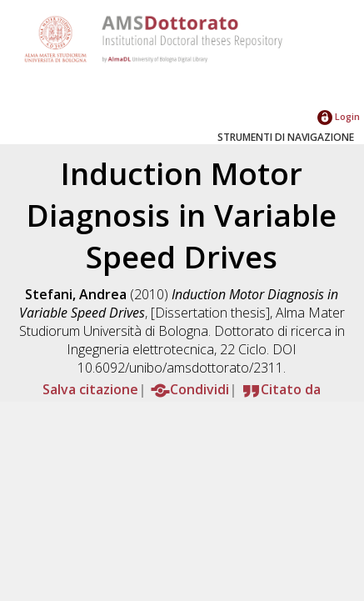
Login (339, 116)
